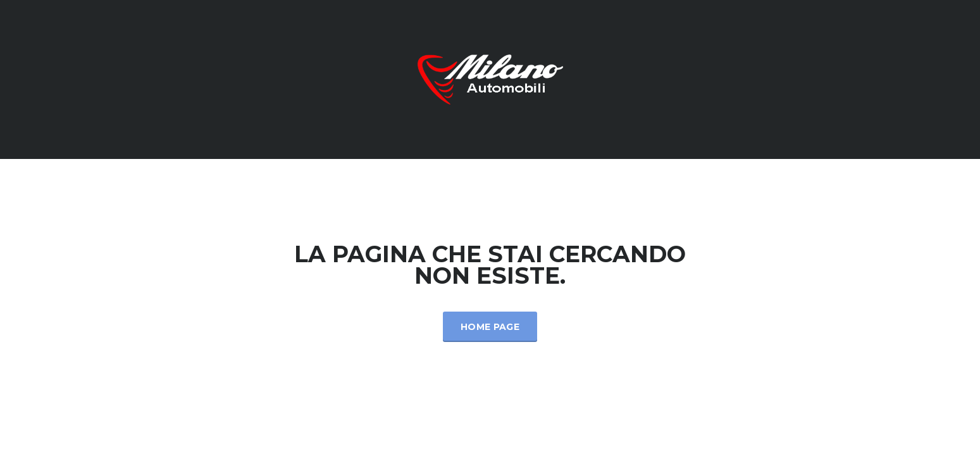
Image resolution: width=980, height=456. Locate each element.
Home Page (490, 327)
